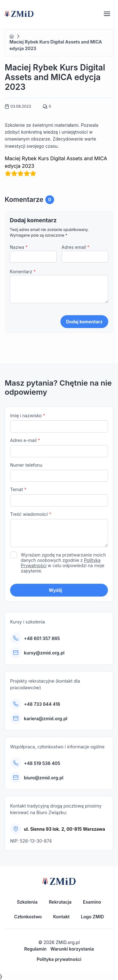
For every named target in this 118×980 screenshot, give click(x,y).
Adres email (76, 247)
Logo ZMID (92, 917)
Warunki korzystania (72, 949)
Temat (59, 497)
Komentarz (23, 272)
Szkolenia (27, 902)
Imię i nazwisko (59, 423)
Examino (92, 902)
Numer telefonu (59, 472)
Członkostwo (28, 917)
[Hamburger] (107, 14)
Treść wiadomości (59, 530)
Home (12, 36)
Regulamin (35, 949)
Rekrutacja (60, 902)
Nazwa (19, 247)
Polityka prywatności (59, 959)
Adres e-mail (59, 447)
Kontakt (61, 917)
